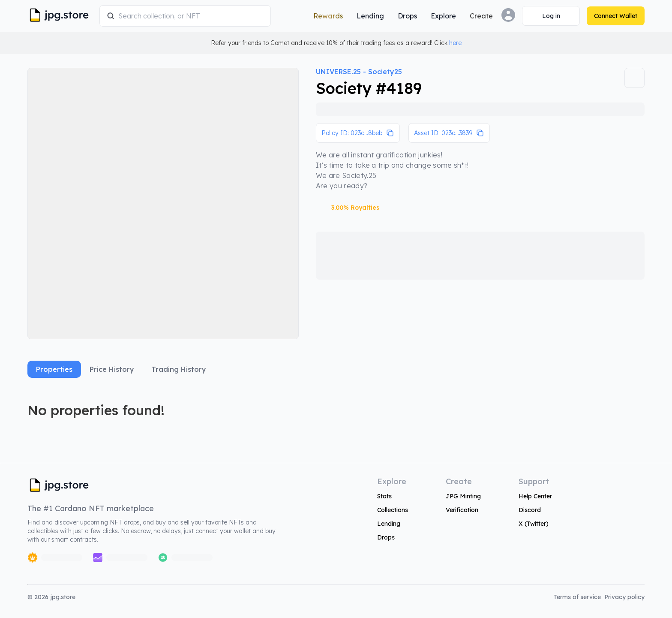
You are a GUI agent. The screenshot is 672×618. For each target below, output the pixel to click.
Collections (393, 510)
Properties (54, 369)
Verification (462, 510)
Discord (530, 510)
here (455, 43)
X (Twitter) (534, 524)
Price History (112, 369)
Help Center (535, 496)
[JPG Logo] (62, 16)
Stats (384, 496)
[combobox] (191, 16)
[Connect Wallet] (551, 16)
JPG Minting (463, 496)
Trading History (179, 369)
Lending (389, 524)
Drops (386, 537)
